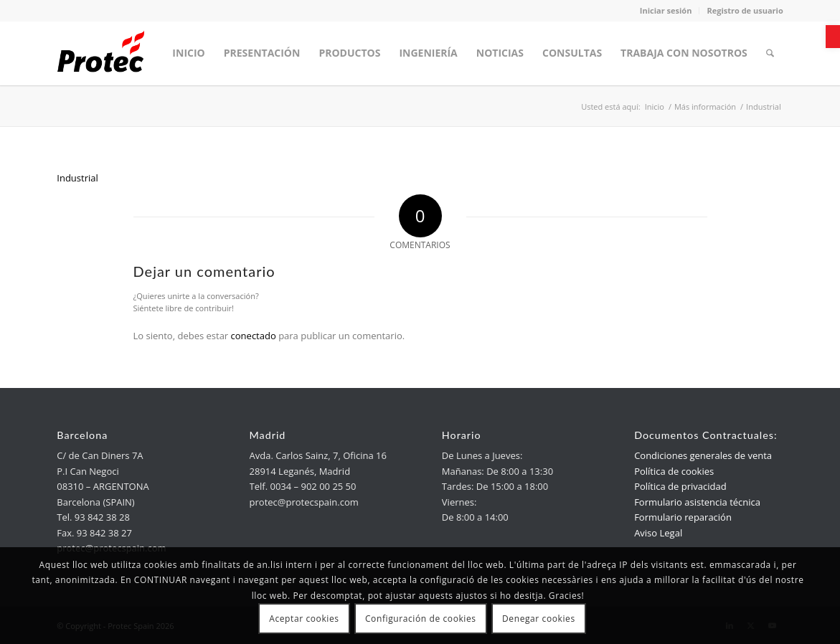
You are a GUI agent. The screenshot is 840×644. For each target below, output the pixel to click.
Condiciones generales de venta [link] (703, 455)
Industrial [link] (77, 178)
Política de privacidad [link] (680, 486)
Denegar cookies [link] (539, 619)
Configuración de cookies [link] (421, 619)
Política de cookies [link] (674, 471)
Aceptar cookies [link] (304, 619)
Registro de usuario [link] (745, 10)
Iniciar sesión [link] (666, 10)
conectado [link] (254, 336)
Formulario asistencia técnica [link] (697, 502)
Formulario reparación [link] (683, 517)
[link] (833, 37)
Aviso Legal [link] (658, 533)
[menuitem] (188, 53)
